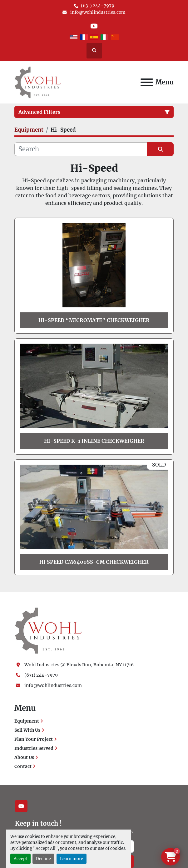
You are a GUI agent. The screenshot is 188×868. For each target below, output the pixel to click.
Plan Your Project (34, 739)
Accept (20, 859)
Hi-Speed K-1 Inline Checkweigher (94, 441)
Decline (43, 859)
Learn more (72, 859)
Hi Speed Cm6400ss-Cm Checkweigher (94, 562)
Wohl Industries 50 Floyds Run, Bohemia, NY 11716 (79, 665)
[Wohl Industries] (48, 630)
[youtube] (94, 26)
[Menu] (147, 82)
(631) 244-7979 (98, 6)
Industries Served (34, 748)
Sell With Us (27, 730)
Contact (23, 766)
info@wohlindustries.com (97, 12)
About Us (24, 757)
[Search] (81, 149)
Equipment (27, 721)
